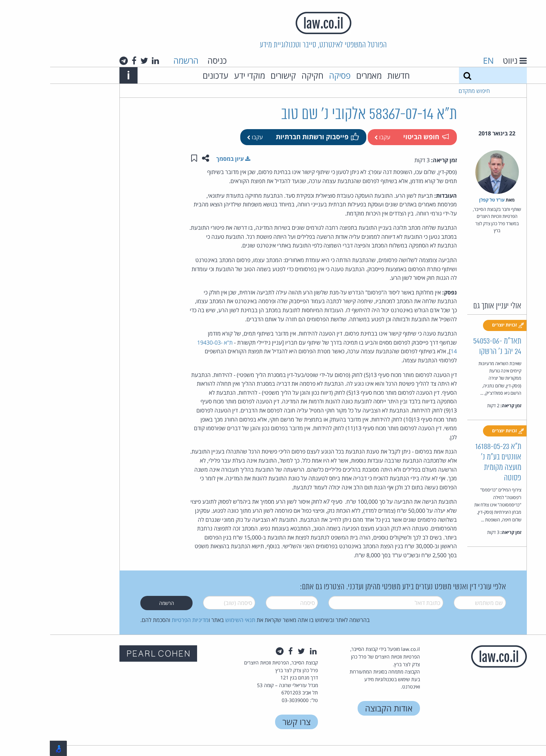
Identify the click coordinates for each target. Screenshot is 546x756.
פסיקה (290, 75)
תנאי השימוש (190, 620)
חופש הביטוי (376, 137)
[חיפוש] (417, 75)
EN (438, 60)
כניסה (167, 60)
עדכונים (165, 75)
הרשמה (136, 60)
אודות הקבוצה (338, 708)
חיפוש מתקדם (424, 91)
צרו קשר (246, 722)
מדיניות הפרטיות (140, 620)
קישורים (233, 75)
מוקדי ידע (199, 75)
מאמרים (319, 75)
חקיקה (262, 75)
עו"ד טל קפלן (442, 200)
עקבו (332, 137)
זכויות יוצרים (458, 325)
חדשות (348, 75)
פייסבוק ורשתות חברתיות (267, 137)
